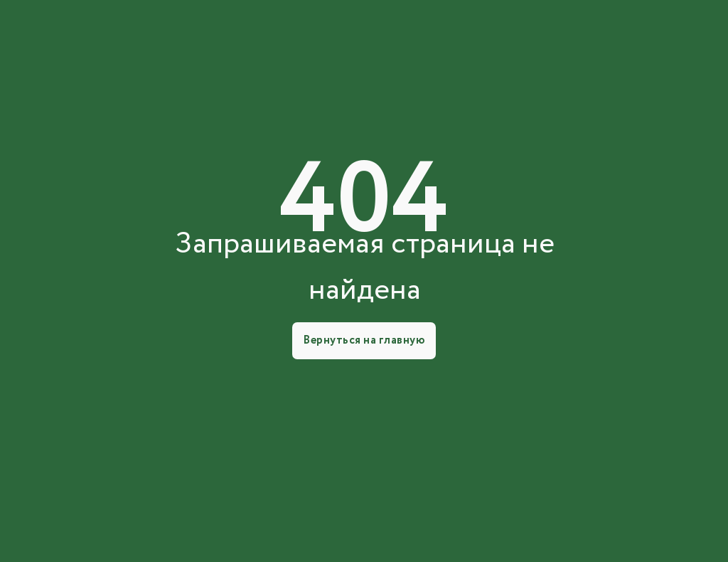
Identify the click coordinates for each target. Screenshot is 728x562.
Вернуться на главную (364, 340)
